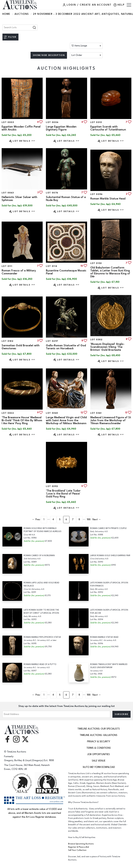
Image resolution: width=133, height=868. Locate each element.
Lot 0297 (52, 341)
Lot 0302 (96, 340)
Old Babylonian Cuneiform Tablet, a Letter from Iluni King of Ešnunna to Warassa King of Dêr (110, 272)
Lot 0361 (96, 413)
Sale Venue (99, 761)
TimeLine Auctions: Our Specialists (99, 729)
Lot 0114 (52, 266)
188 (89, 519)
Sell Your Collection (77, 850)
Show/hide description (49, 55)
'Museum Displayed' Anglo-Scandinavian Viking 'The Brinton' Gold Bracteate (107, 347)
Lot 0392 (52, 486)
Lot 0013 (96, 122)
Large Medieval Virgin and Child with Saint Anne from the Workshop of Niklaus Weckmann (66, 420)
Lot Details (24, 141)
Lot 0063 (8, 193)
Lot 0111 (7, 266)
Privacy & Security (99, 742)
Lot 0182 (8, 341)
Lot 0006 (52, 122)
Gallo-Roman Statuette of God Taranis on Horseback (66, 347)
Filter (12, 37)
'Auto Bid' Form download (99, 767)
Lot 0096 (96, 194)
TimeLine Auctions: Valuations (99, 735)
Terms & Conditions (99, 748)
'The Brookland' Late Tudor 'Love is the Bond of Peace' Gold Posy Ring (63, 494)
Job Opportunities (99, 754)
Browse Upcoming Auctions (81, 844)
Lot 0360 (52, 413)
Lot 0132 (96, 263)
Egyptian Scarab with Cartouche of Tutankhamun (108, 128)
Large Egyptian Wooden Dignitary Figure (61, 128)
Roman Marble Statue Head (108, 199)
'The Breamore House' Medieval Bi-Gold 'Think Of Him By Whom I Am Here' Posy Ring (22, 420)
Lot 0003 (8, 122)
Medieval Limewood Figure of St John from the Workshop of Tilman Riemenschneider (111, 420)
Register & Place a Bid (79, 847)
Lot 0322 (8, 413)
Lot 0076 (52, 193)
